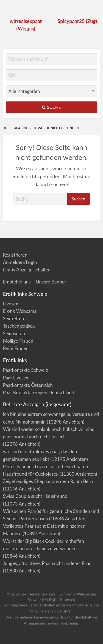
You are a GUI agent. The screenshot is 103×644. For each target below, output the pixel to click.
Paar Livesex (16, 378)
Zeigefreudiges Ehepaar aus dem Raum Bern (48, 481)
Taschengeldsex (19, 326)
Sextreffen (14, 318)
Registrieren (15, 255)
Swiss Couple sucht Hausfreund (35, 496)
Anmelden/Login (20, 262)
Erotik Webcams (20, 311)
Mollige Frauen (18, 341)
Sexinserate (15, 334)
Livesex (11, 304)
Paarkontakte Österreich (28, 385)
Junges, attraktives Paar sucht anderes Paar (47, 563)
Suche (51, 107)
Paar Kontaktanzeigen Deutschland (39, 392)
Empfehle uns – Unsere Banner (35, 282)
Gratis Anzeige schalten (27, 270)
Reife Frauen (16, 348)
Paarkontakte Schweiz (25, 370)
